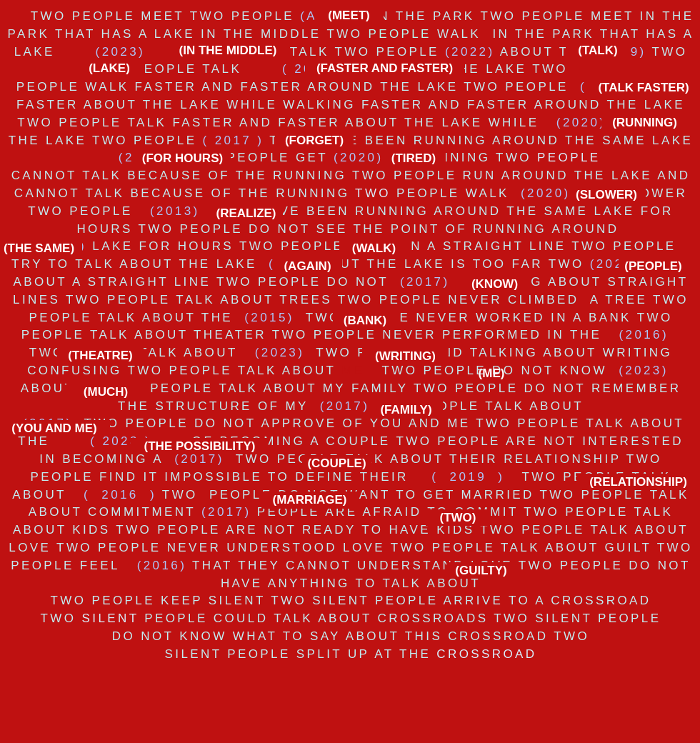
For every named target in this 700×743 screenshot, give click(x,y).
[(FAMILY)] (406, 410)
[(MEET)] (349, 15)
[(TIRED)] (414, 158)
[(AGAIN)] (307, 266)
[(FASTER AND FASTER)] (385, 68)
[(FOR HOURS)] (182, 158)
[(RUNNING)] (645, 123)
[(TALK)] (598, 50)
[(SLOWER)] (606, 195)
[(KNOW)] (495, 284)
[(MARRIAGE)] (310, 500)
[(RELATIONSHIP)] (638, 482)
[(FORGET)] (314, 140)
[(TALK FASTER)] (644, 88)
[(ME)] (491, 374)
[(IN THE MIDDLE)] (228, 50)
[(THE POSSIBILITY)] (200, 446)
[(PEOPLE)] (653, 266)
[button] (246, 213)
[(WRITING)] (405, 356)
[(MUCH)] (106, 392)
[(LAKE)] (109, 68)
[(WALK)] (374, 248)
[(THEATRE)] (100, 355)
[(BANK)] (365, 320)
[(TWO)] (458, 518)
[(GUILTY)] (481, 570)
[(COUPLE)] (337, 463)
